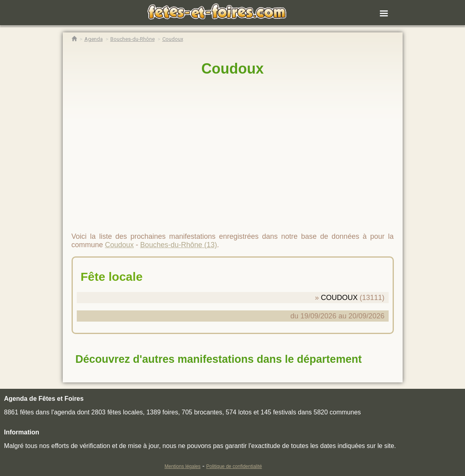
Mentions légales (182, 466)
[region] (233, 151)
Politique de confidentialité (234, 466)
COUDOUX (339, 298)
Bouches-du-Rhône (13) (179, 245)
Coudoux (233, 69)
